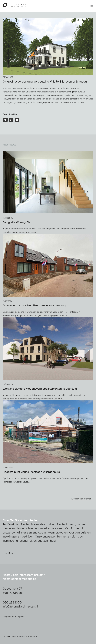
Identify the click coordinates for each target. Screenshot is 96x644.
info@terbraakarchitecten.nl (20, 606)
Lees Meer (8, 553)
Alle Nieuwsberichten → (82, 499)
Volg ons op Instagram (13, 617)
